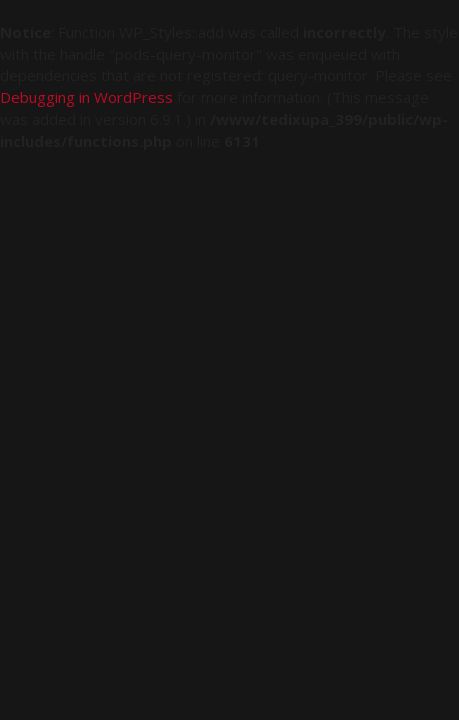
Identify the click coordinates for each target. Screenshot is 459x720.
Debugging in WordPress (86, 97)
